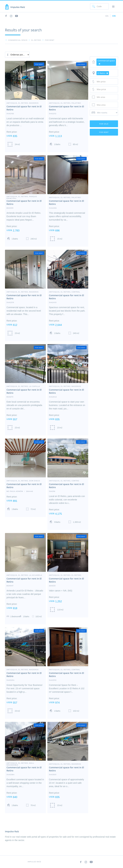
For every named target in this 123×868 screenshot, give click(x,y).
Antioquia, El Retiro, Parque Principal (22, 196)
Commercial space (18, 40)
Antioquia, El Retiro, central (65, 292)
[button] (113, 6)
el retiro (36, 40)
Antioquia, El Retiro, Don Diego (23, 481)
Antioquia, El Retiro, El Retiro (65, 575)
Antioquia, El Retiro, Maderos (23, 103)
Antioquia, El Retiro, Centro (64, 481)
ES (107, 16)
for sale (104, 124)
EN (114, 16)
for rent (50, 40)
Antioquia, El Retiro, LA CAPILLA (23, 386)
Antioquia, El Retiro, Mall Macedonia (20, 763)
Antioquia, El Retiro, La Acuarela (24, 575)
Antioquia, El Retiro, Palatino (65, 103)
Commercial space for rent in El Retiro (24, 108)
